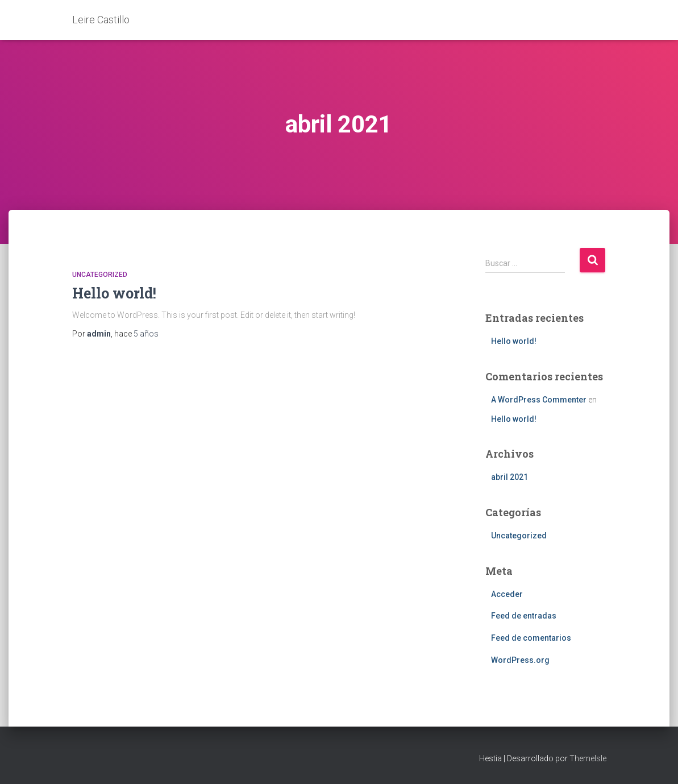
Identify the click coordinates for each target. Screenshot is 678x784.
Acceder (507, 594)
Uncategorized (100, 275)
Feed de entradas (524, 616)
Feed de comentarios (531, 638)
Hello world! (114, 293)
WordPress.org (520, 660)
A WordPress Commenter (539, 400)
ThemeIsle (588, 758)
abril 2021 (509, 477)
